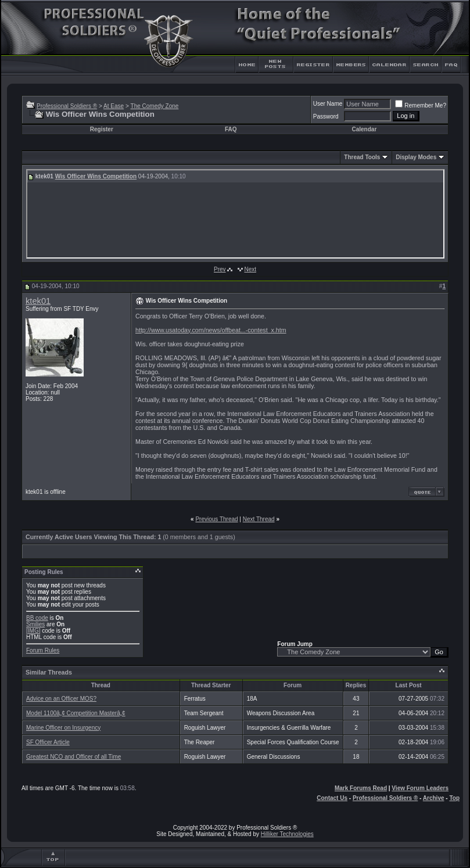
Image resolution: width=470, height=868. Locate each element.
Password (326, 116)
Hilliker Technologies (287, 834)
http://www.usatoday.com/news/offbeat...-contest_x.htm (211, 330)
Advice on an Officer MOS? (61, 699)
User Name (328, 104)
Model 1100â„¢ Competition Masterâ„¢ (76, 713)
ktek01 (38, 301)
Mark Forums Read (361, 788)
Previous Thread (216, 519)
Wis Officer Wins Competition (96, 176)
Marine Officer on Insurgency (63, 728)
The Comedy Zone (155, 106)
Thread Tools (362, 157)
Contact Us (332, 798)
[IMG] (33, 631)
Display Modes (416, 157)
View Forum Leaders (420, 788)
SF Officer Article (48, 742)
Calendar (365, 129)
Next (250, 269)
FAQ (231, 129)
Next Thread (259, 519)
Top (454, 798)
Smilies (35, 624)
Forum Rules (43, 650)
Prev (220, 269)
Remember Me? (421, 105)
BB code (37, 618)
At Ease (114, 106)
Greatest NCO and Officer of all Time (73, 757)
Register (102, 129)
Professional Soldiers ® (67, 106)
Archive (434, 798)
